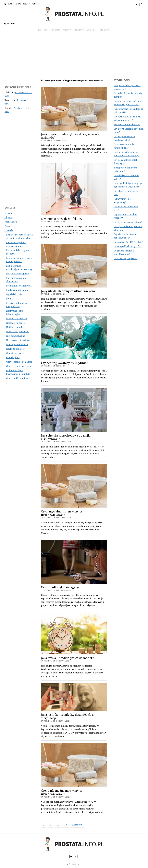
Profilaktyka (105, 30)
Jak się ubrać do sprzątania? (128, 222)
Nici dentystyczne (16, 336)
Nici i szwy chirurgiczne (18, 340)
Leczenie (91, 30)
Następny (77, 825)
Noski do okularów (16, 349)
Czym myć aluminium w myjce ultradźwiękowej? (62, 513)
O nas (18, 4)
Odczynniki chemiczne (18, 378)
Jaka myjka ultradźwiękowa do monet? (67, 658)
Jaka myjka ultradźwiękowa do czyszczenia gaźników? (70, 136)
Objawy (67, 30)
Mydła (9, 299)
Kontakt (36, 4)
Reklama (26, 4)
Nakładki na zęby (15, 327)
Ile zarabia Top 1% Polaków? (128, 242)
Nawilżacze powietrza (18, 331)
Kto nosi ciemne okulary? (127, 124)
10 (65, 825)
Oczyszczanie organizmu (19, 366)
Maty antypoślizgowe (17, 274)
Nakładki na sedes (15, 323)
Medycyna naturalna (17, 290)
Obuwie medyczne (16, 353)
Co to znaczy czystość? (126, 258)
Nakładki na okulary (16, 318)
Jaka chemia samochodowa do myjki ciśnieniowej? (66, 437)
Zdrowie (9, 230)
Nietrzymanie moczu (17, 344)
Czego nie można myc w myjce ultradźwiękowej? (62, 792)
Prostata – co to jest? (49, 30)
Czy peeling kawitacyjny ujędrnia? (65, 363)
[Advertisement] (74, 56)
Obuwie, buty (13, 357)
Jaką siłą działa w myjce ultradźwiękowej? (70, 291)
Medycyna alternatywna (19, 286)
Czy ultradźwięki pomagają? (60, 587)
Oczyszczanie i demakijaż (19, 362)
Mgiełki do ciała (14, 294)
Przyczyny (79, 30)
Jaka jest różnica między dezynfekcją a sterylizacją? (67, 716)
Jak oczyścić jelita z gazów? (128, 246)
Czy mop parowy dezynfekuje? (62, 219)
